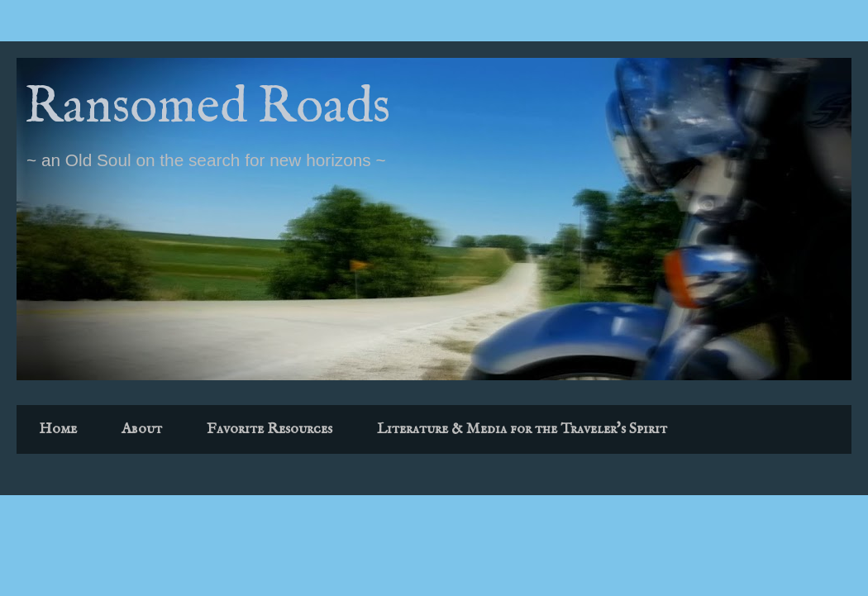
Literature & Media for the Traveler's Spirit (522, 429)
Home (58, 429)
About (142, 429)
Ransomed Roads (207, 108)
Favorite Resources (269, 429)
